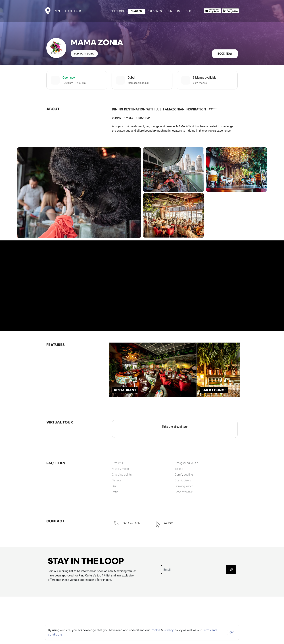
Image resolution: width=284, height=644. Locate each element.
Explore (118, 11)
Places (136, 11)
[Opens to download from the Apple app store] (212, 11)
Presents (155, 11)
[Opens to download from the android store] (230, 11)
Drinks (116, 118)
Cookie (155, 630)
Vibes (130, 118)
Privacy (169, 630)
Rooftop (144, 118)
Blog (190, 11)
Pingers (174, 11)
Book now (225, 54)
